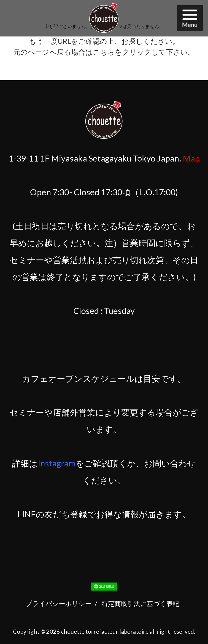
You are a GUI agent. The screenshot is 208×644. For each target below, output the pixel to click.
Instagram (57, 463)
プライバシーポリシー (59, 603)
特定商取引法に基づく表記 (140, 603)
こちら (104, 52)
